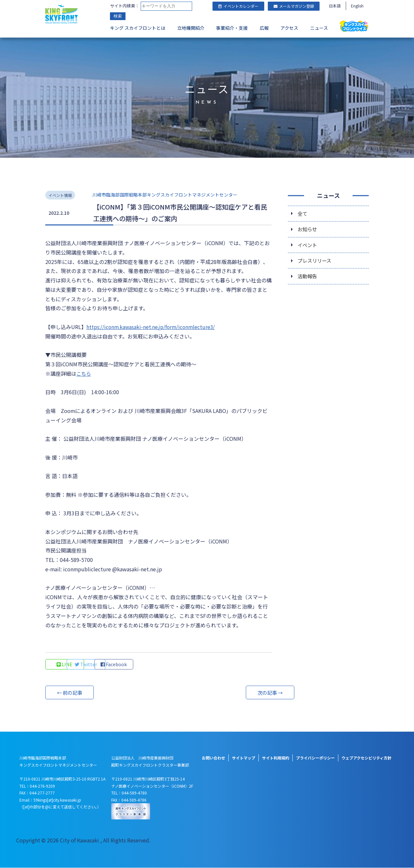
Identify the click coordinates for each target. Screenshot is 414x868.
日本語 (335, 6)
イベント (308, 246)
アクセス (289, 28)
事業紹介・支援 (232, 28)
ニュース (319, 28)
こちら (84, 373)
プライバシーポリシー (315, 758)
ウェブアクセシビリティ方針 (366, 758)
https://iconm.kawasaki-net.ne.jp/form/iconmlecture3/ (153, 327)
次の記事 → (247, 693)
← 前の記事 (70, 693)
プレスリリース (316, 262)
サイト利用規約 (276, 758)
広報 (264, 28)
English (357, 6)
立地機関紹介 (191, 28)
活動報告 (308, 278)
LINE (65, 665)
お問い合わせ (213, 758)
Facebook (152, 665)
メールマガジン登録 (294, 6)
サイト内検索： (125, 6)
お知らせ (308, 230)
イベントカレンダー (238, 6)
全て (303, 213)
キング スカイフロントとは (138, 28)
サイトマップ (244, 758)
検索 (118, 16)
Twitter (109, 665)
